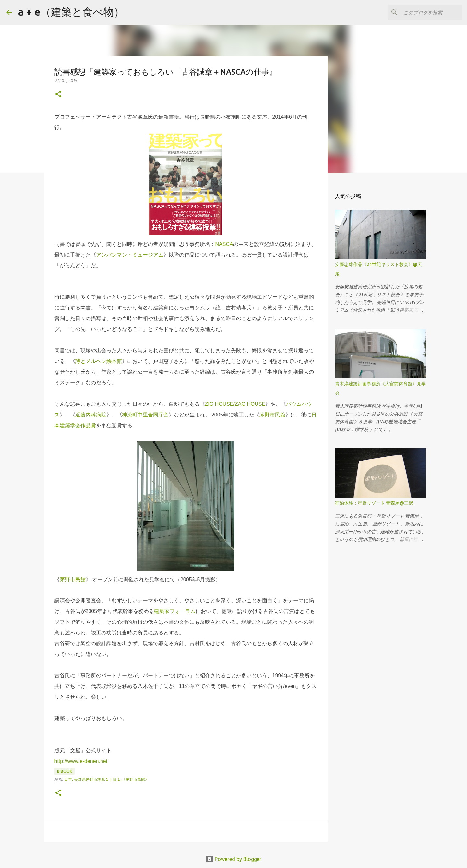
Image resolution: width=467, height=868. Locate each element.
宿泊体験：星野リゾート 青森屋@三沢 (374, 503)
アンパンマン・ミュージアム (130, 255)
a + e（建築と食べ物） (71, 12)
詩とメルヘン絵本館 (99, 361)
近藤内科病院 (91, 415)
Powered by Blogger (233, 859)
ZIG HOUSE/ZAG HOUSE (235, 404)
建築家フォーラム (175, 611)
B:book (65, 771)
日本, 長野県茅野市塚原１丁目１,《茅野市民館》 (107, 779)
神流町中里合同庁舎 (145, 415)
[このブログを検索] (428, 12)
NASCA (224, 244)
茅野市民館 (272, 415)
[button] (58, 95)
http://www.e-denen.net (81, 761)
